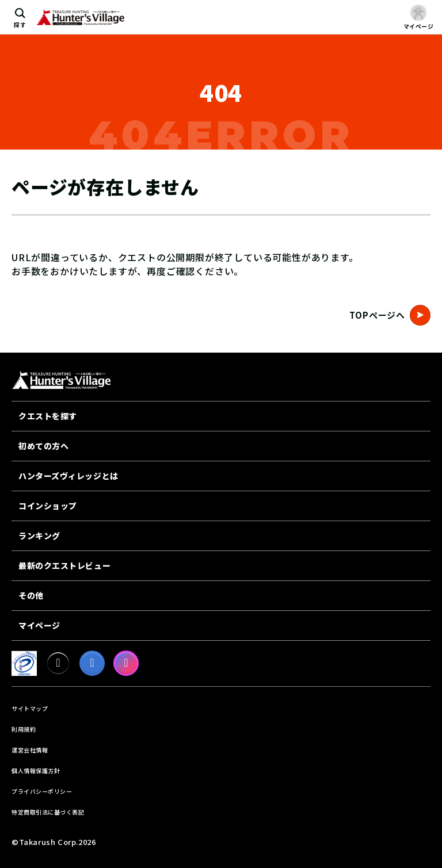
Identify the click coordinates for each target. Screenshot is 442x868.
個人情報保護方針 (36, 771)
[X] (58, 663)
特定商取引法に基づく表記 (48, 812)
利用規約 (24, 729)
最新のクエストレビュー (64, 565)
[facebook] (92, 663)
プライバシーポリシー (42, 791)
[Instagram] (126, 663)
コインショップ (48, 506)
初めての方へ (43, 446)
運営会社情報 (30, 750)
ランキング (39, 536)
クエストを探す (48, 416)
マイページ (39, 625)
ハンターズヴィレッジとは (68, 476)
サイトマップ (30, 708)
